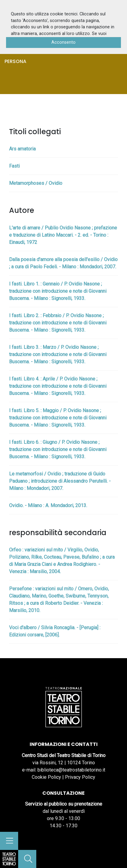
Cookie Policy (46, 777)
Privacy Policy (80, 777)
